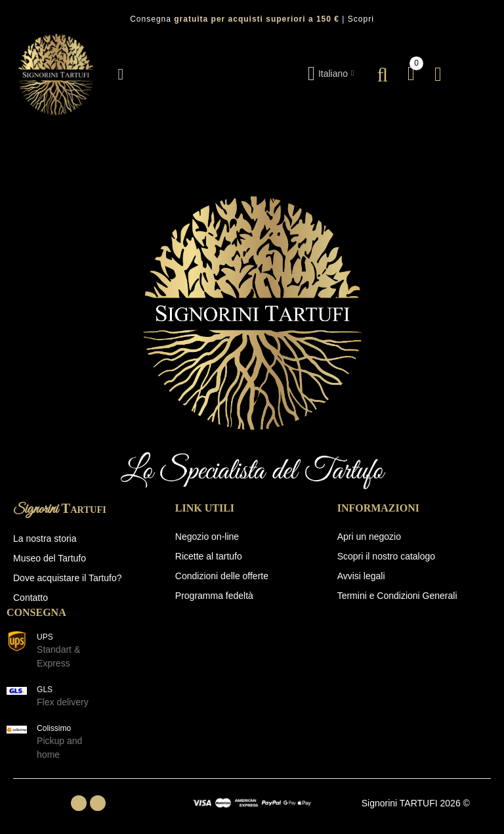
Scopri (361, 19)
